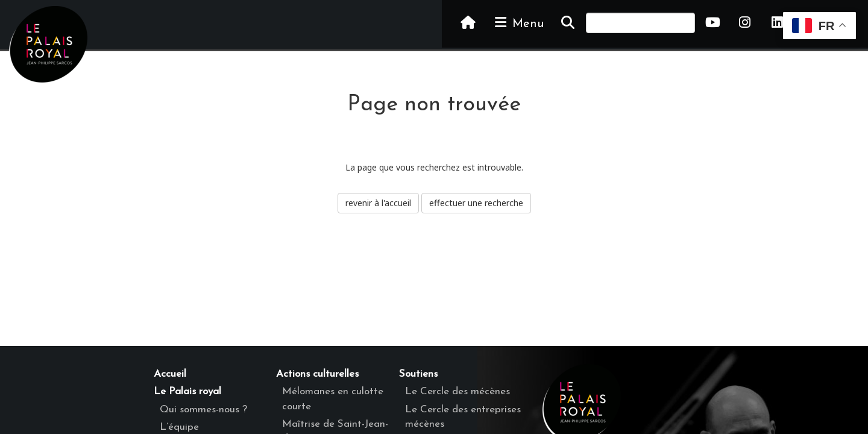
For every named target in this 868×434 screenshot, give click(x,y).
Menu (518, 23)
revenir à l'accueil (378, 203)
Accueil (170, 374)
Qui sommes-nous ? (203, 410)
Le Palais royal (187, 392)
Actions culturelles (317, 374)
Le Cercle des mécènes (458, 392)
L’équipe (179, 427)
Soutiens (418, 374)
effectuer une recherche (476, 203)
